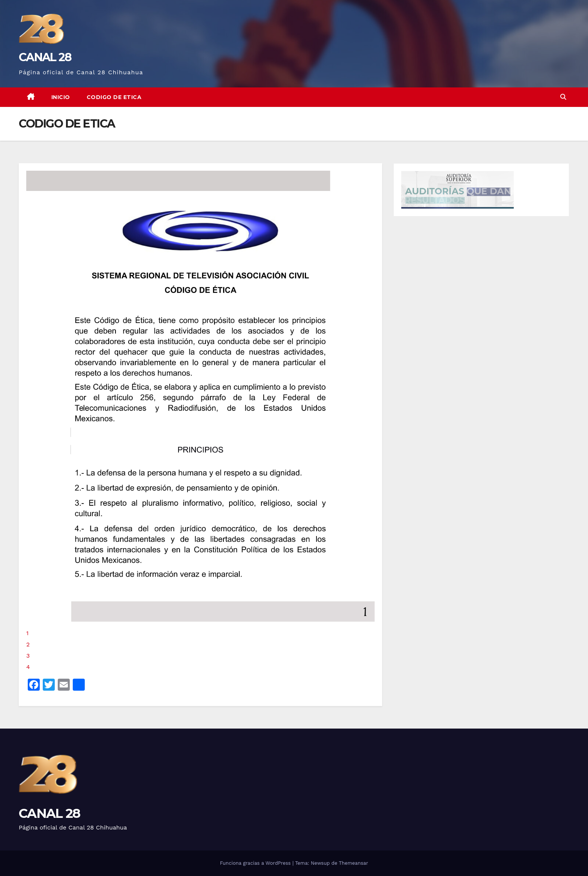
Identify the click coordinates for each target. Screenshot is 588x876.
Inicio (61, 97)
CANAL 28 (45, 57)
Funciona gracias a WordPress (256, 863)
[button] (563, 97)
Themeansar (354, 863)
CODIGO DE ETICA (114, 97)
